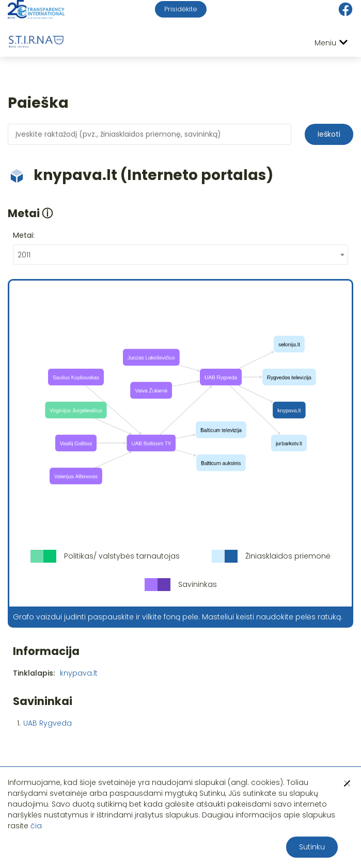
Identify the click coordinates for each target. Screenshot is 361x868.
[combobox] (180, 255)
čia (36, 826)
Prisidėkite (181, 9)
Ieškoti (329, 134)
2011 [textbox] (24, 255)
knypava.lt (79, 673)
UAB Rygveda (48, 723)
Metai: (24, 235)
